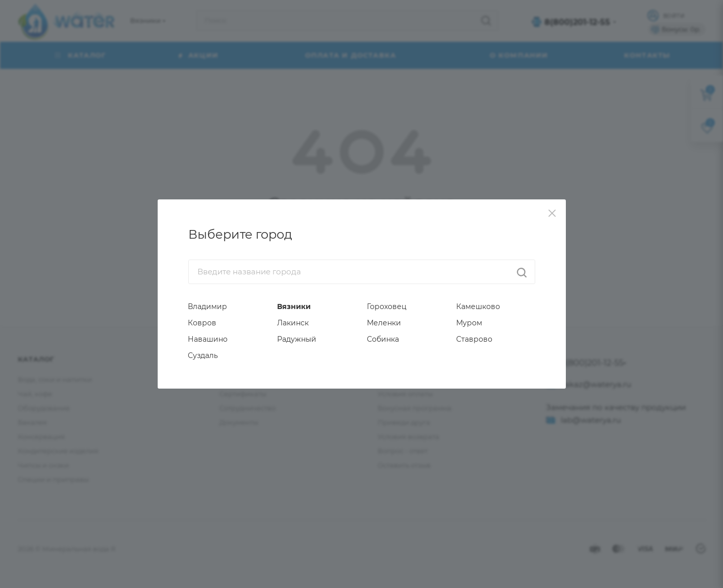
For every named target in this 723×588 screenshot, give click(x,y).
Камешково (478, 306)
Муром (469, 323)
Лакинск (293, 323)
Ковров (202, 323)
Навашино (208, 339)
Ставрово (474, 339)
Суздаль (203, 355)
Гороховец (387, 306)
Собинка (383, 339)
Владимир (207, 306)
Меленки (384, 323)
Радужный (297, 339)
